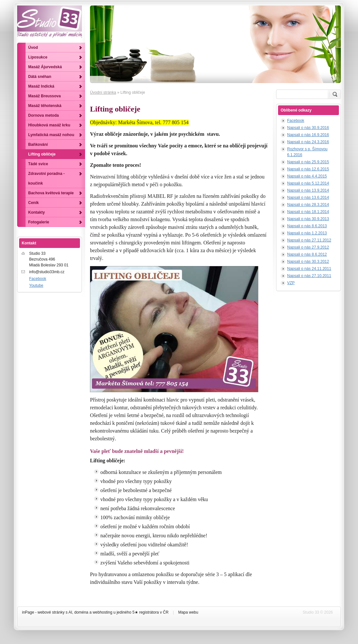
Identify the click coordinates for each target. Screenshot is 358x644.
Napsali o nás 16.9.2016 (308, 135)
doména (81, 612)
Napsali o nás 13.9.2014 (308, 190)
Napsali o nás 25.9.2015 (308, 162)
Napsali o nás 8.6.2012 (307, 254)
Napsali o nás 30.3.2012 (308, 262)
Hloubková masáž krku (49, 125)
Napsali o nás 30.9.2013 (308, 219)
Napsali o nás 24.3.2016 (308, 142)
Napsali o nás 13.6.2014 (308, 198)
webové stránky (51, 612)
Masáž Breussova (45, 96)
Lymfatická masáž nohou (51, 135)
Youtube (36, 285)
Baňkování (38, 145)
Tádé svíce (38, 164)
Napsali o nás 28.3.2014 (308, 205)
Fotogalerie (39, 222)
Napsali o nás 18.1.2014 (308, 212)
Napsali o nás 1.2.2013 (307, 233)
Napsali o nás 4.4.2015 (307, 176)
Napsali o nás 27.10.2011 (309, 276)
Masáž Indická (41, 86)
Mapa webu (188, 612)
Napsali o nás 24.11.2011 (309, 269)
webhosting (102, 612)
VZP (291, 283)
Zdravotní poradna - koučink (46, 178)
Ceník (34, 203)
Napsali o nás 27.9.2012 (308, 247)
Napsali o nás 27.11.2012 (309, 240)
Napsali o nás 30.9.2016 (308, 128)
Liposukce (38, 57)
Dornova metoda (44, 115)
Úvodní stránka (103, 92)
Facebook (296, 121)
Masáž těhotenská (45, 106)
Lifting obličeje (42, 154)
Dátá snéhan (40, 77)
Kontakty (36, 212)
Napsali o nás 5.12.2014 (308, 183)
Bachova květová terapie (51, 193)
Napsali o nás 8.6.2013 (307, 226)
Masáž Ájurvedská (45, 67)
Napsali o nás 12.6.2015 (308, 169)
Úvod (33, 48)
